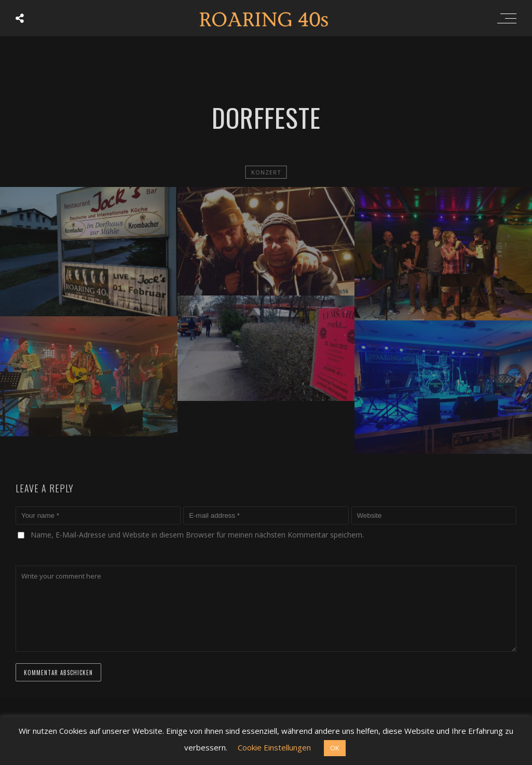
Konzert (266, 172)
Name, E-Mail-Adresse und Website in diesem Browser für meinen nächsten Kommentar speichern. (197, 535)
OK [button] (335, 748)
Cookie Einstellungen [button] (274, 747)
